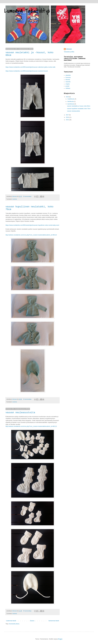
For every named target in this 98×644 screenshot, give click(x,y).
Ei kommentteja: (28, 196)
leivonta (68, 80)
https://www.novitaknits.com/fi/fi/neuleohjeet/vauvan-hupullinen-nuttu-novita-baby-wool (32, 225)
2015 (68, 120)
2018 (68, 97)
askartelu (68, 75)
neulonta (15, 199)
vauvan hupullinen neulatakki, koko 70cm (79, 109)
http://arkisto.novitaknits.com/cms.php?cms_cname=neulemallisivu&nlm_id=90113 (31, 235)
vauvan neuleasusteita (20, 413)
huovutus (68, 78)
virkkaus (68, 88)
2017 (68, 115)
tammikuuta (71, 104)
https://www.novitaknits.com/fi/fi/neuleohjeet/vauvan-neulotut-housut (27, 71)
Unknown (69, 49)
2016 (68, 117)
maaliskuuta (71, 99)
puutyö (67, 86)
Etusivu (32, 621)
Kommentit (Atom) (14, 624)
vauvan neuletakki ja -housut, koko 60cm (79, 106)
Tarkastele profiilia (69, 52)
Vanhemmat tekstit (54, 621)
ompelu (68, 84)
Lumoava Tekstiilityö (27, 11)
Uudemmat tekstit (11, 621)
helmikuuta (71, 101)
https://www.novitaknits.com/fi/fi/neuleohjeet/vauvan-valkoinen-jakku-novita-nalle (30, 67)
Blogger (60, 639)
